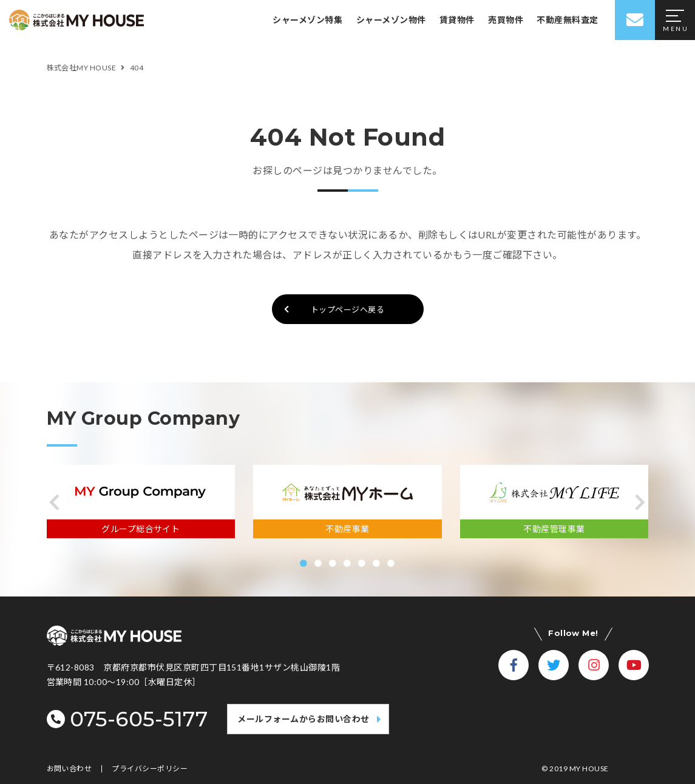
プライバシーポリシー (150, 769)
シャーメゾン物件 (391, 20)
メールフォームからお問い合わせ (303, 719)
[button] (55, 502)
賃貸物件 (457, 20)
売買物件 (506, 20)
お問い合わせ (69, 769)
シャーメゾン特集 (307, 20)
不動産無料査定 (567, 20)
